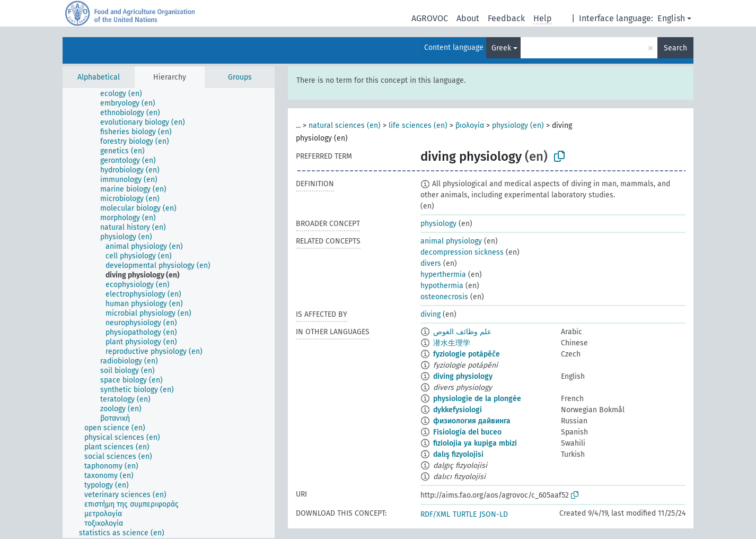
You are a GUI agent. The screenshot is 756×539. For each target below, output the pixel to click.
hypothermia (442, 286)
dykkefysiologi (458, 410)
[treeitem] (126, 94)
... (298, 125)
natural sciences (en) (345, 125)
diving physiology (463, 376)
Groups (240, 77)
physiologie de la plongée (477, 399)
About (468, 18)
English (671, 18)
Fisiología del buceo (467, 432)
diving (430, 314)
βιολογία (470, 125)
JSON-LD (494, 514)
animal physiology (451, 241)
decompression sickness (462, 252)
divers (431, 263)
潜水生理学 (452, 343)
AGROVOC (430, 18)
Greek (501, 48)
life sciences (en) (418, 125)
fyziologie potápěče (467, 354)
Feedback (506, 18)
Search (675, 48)
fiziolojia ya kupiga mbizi (475, 443)
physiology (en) (518, 125)
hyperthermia (443, 275)
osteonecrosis (444, 297)
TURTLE (465, 514)
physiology (438, 224)
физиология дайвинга (472, 421)
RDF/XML (435, 514)
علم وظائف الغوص (462, 332)
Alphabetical (99, 77)
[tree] (169, 313)
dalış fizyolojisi (458, 454)
